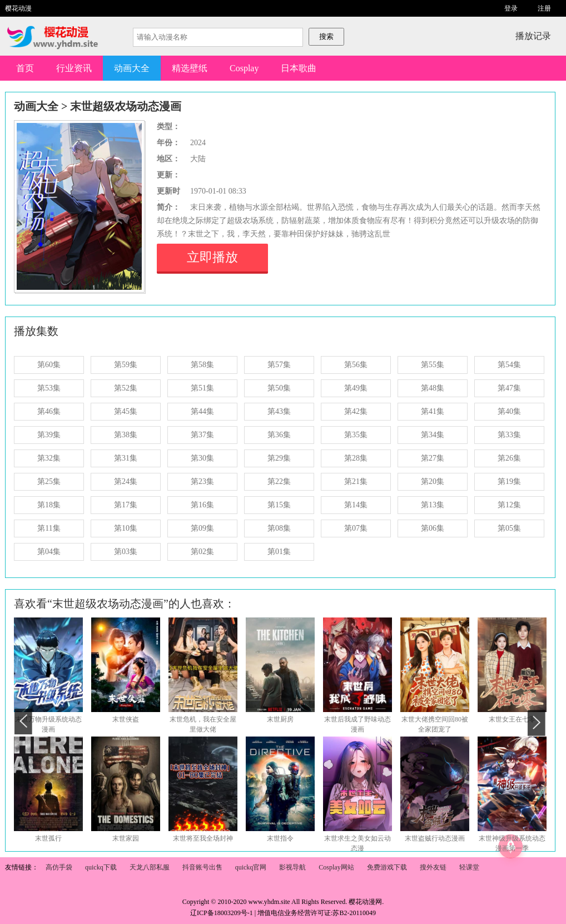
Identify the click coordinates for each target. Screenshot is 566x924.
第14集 (356, 505)
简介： (168, 207)
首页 (25, 68)
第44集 (202, 411)
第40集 (509, 411)
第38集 (126, 435)
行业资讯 (74, 68)
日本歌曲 (299, 68)
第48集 (433, 388)
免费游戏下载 (387, 867)
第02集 (202, 552)
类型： (168, 127)
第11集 (49, 528)
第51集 (202, 388)
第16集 (202, 505)
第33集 (509, 435)
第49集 (356, 388)
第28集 (356, 458)
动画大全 (132, 68)
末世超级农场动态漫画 (126, 106)
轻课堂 (469, 867)
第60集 (49, 365)
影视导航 (292, 867)
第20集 (433, 481)
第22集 (279, 481)
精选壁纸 (190, 68)
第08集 (279, 528)
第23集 (202, 481)
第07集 (356, 528)
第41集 (433, 411)
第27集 (433, 458)
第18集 (49, 505)
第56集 (356, 365)
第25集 (49, 481)
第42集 (356, 411)
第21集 (356, 481)
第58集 (202, 365)
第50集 (279, 388)
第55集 (433, 365)
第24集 (126, 481)
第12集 (509, 505)
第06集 (433, 528)
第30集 (202, 458)
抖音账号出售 (202, 867)
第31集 (126, 458)
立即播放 (212, 257)
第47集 (509, 388)
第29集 (279, 458)
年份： (168, 143)
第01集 (279, 552)
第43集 (279, 411)
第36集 (279, 435)
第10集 (126, 528)
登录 (511, 8)
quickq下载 (101, 867)
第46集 (49, 411)
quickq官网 (251, 867)
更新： (168, 175)
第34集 (433, 435)
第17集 (126, 505)
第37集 (202, 435)
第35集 (356, 435)
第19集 (509, 481)
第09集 (202, 528)
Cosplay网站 (336, 867)
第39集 (49, 435)
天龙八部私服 (150, 867)
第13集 (433, 505)
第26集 (509, 458)
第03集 (126, 552)
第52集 (126, 388)
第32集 (49, 458)
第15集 (279, 505)
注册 (544, 8)
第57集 (279, 365)
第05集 (509, 528)
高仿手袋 (59, 867)
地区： (168, 159)
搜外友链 (433, 867)
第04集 (49, 552)
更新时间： (168, 192)
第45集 (126, 411)
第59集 (126, 365)
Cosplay (244, 68)
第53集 (49, 388)
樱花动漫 (18, 8)
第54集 (509, 365)
